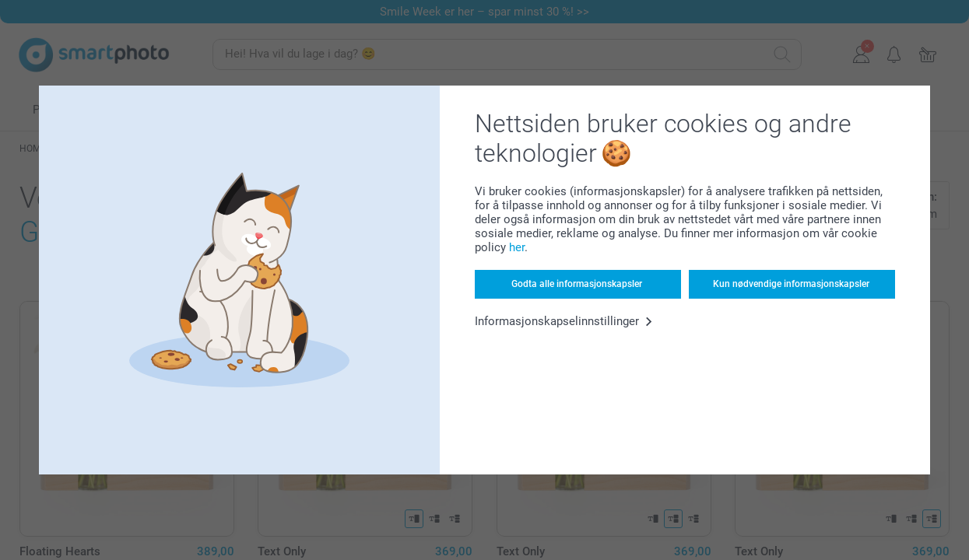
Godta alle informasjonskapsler (577, 284)
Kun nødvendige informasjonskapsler (791, 284)
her (517, 247)
